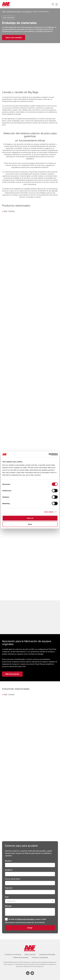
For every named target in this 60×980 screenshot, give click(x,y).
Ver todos (9, 211)
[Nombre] (30, 865)
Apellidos (9, 870)
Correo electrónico (13, 879)
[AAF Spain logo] (6, 4)
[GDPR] (6, 919)
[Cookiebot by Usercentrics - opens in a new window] (49, 454)
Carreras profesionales (47, 954)
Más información (12, 674)
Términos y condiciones (40, 957)
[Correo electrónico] (30, 883)
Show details (49, 512)
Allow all (30, 518)
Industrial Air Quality (14, 12)
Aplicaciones (27, 12)
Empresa (9, 888)
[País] (30, 901)
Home (4, 12)
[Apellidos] (30, 874)
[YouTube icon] (32, 973)
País (7, 897)
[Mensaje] (30, 912)
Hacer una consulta (14, 37)
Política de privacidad (25, 919)
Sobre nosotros (30, 954)
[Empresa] (30, 892)
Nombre (8, 861)
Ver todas (9, 695)
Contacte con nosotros (13, 954)
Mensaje (8, 906)
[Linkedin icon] (28, 973)
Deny (30, 524)
